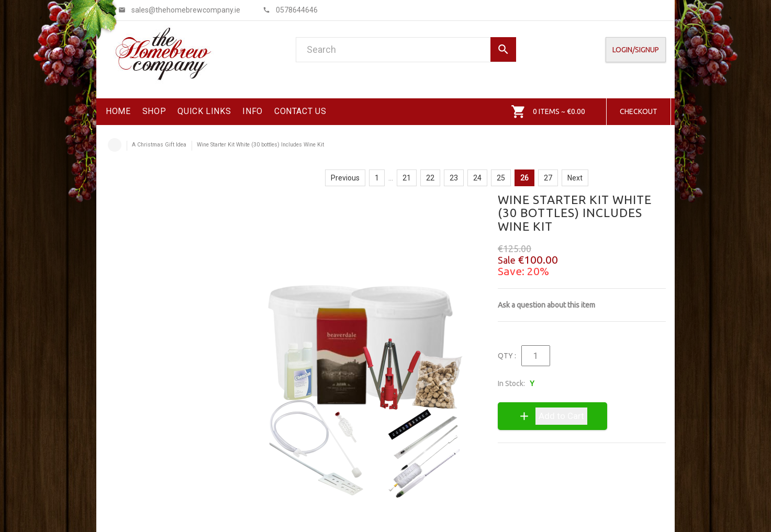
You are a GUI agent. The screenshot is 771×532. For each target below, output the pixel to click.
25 (501, 178)
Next (575, 178)
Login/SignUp (636, 50)
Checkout (639, 111)
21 (407, 178)
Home (115, 145)
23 (454, 178)
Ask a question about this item (546, 305)
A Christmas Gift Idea (159, 145)
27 (548, 178)
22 (430, 178)
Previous (345, 178)
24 (477, 178)
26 (524, 178)
